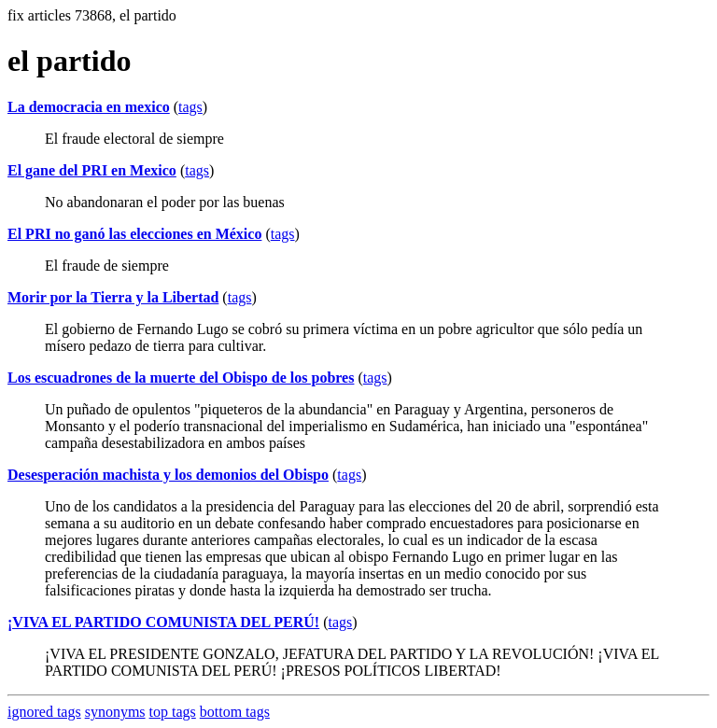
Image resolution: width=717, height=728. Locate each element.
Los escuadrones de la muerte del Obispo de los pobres (181, 378)
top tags (173, 712)
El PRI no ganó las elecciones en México (134, 234)
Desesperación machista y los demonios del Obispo (168, 475)
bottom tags (235, 712)
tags (190, 107)
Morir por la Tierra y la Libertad (113, 297)
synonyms (115, 712)
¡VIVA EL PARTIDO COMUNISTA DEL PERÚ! (163, 622)
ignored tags (44, 712)
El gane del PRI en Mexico (92, 170)
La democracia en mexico (89, 107)
